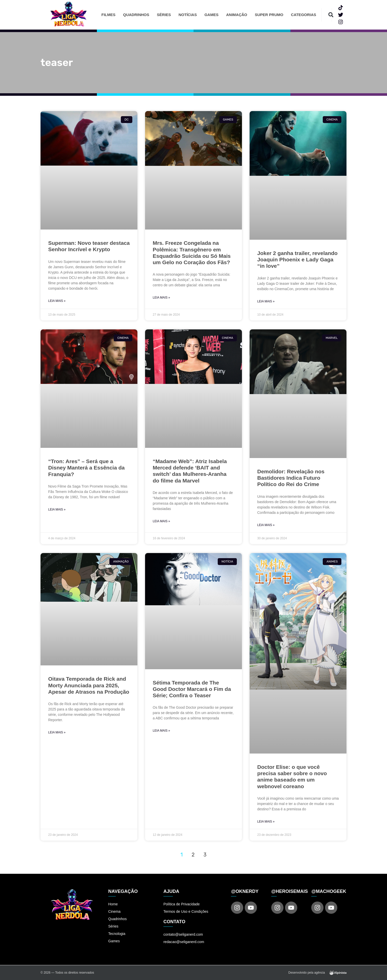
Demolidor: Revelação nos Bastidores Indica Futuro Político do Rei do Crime (291, 478)
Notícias (188, 15)
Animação (237, 15)
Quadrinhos (136, 15)
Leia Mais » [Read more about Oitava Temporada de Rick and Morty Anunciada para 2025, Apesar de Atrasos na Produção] (57, 732)
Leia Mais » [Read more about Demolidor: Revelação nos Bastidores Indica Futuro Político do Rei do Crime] (266, 525)
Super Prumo (269, 15)
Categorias (304, 15)
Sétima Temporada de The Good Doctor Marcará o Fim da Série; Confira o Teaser (192, 689)
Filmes (108, 15)
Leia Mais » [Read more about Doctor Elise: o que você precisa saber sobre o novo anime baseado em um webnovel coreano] (266, 822)
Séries (164, 15)
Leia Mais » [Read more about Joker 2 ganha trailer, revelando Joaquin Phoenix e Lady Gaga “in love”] (266, 301)
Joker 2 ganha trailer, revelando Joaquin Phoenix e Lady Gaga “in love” (297, 259)
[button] (331, 15)
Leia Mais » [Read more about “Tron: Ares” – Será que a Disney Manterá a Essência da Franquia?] (57, 509)
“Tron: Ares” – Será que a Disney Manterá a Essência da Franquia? (86, 468)
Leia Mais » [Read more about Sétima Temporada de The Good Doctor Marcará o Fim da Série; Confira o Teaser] (161, 731)
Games (211, 15)
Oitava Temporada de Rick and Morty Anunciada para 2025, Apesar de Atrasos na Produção (89, 685)
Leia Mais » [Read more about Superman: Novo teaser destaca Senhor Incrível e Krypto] (57, 301)
